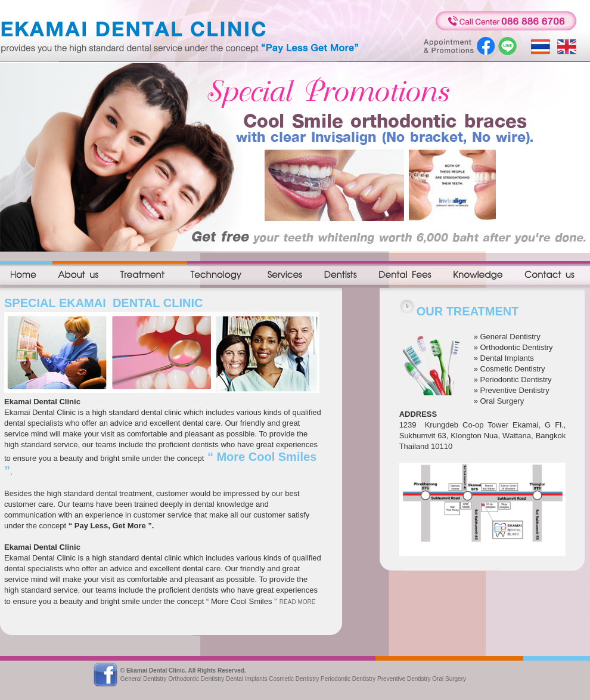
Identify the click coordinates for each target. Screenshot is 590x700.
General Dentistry (510, 337)
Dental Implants (507, 358)
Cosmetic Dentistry (513, 369)
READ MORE (298, 602)
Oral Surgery (502, 401)
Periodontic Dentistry (516, 380)
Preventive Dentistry (515, 390)
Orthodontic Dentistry (517, 347)
